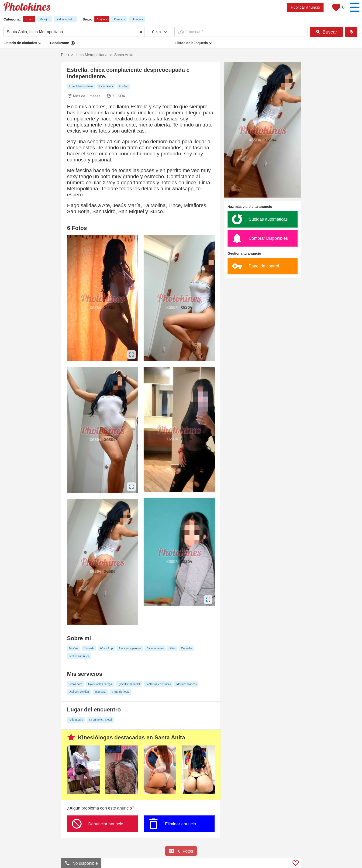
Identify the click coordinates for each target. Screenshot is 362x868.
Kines (29, 19)
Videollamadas (65, 19)
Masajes (45, 19)
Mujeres (102, 19)
